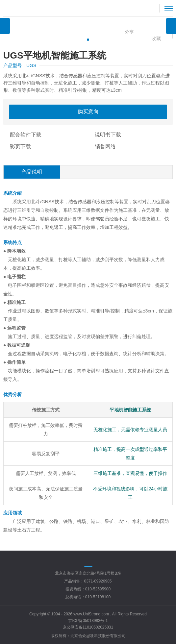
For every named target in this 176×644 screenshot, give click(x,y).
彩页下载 (20, 147)
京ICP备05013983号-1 (88, 621)
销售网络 (105, 147)
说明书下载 (108, 135)
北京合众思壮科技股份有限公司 (98, 636)
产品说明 (32, 172)
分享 (129, 32)
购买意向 (88, 112)
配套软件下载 (26, 135)
